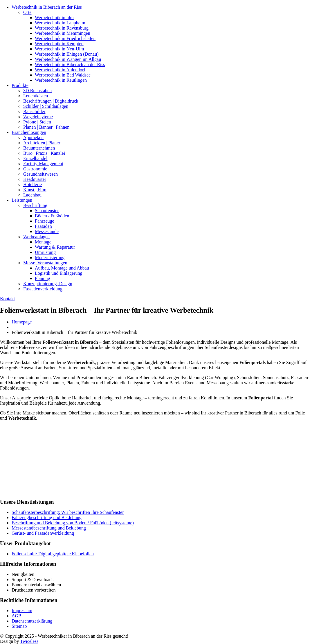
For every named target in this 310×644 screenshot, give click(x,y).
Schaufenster (47, 211)
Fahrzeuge (45, 221)
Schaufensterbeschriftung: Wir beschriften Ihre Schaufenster (68, 512)
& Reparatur (55, 247)
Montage (43, 242)
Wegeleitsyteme (38, 117)
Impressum (22, 611)
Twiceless (29, 641)
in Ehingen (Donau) (67, 54)
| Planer (42, 143)
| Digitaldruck (51, 101)
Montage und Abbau (62, 268)
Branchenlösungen (29, 132)
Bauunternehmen (39, 148)
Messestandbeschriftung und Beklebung (49, 528)
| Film (35, 190)
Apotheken (33, 138)
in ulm (54, 18)
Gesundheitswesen (40, 174)
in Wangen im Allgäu (68, 59)
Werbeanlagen (36, 237)
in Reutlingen (61, 80)
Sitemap (19, 626)
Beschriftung (35, 205)
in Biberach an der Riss (47, 7)
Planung (42, 278)
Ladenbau (32, 195)
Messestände (47, 231)
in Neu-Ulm (59, 49)
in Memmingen (63, 33)
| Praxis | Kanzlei (44, 153)
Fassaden (43, 226)
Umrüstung (45, 252)
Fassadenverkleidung (43, 289)
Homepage (22, 322)
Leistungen (22, 200)
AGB (17, 616)
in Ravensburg (62, 28)
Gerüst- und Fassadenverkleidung (43, 533)
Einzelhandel (35, 158)
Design (48, 284)
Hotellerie (33, 184)
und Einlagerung (59, 273)
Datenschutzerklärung (32, 621)
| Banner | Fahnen (46, 127)
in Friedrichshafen (65, 38)
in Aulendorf (60, 70)
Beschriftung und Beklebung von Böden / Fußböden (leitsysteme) (73, 523)
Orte (27, 12)
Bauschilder (34, 111)
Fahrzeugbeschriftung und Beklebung (47, 517)
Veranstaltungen (45, 263)
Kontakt (8, 299)
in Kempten (59, 44)
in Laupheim (60, 23)
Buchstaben (37, 91)
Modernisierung (50, 258)
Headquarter (35, 179)
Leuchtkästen (36, 96)
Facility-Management (43, 164)
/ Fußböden (52, 216)
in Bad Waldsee (63, 75)
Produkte (20, 85)
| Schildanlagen (46, 106)
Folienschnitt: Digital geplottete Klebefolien (53, 554)
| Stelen (37, 122)
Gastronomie (35, 169)
